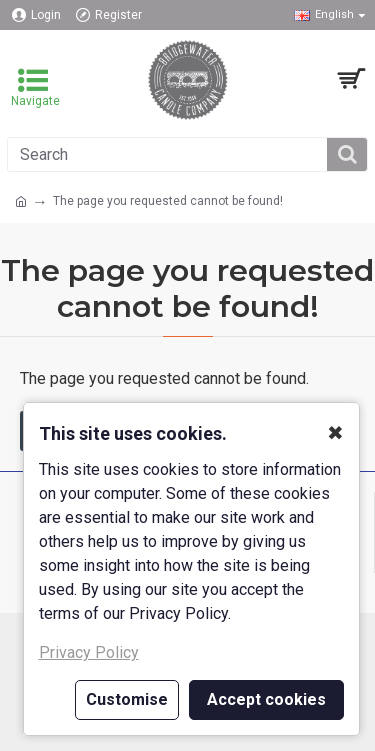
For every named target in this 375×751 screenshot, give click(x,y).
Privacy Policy (89, 652)
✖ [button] (335, 433)
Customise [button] (127, 699)
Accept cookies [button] (266, 699)
